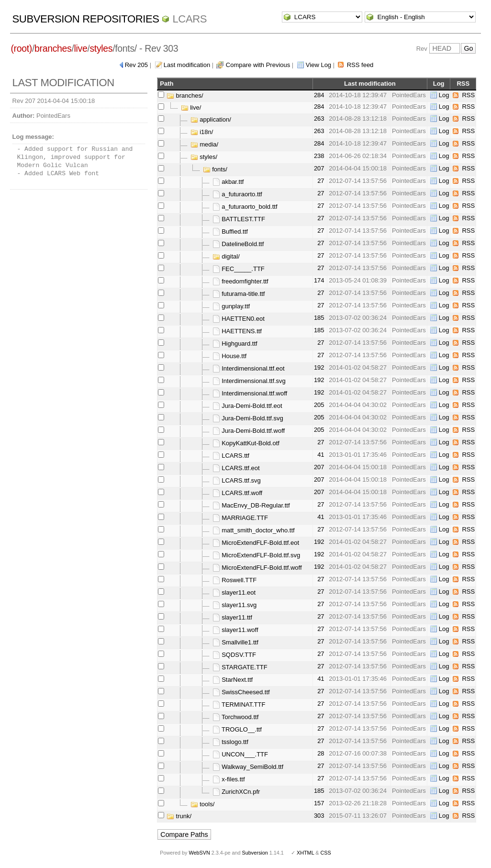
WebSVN (199, 853)
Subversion (255, 853)
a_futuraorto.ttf (237, 194)
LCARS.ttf (231, 456)
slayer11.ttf (232, 617)
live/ (191, 107)
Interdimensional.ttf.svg (249, 381)
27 (321, 181)
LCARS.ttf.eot (236, 468)
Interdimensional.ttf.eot (249, 368)
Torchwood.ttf (236, 717)
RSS (468, 95)
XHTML (305, 853)
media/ (205, 144)
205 (319, 405)
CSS (326, 853)
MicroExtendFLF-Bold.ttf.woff (257, 568)
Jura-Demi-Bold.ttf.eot (247, 406)
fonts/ (215, 169)
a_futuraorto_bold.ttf (245, 207)
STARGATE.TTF (240, 667)
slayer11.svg (235, 605)
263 (319, 118)
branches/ (185, 96)
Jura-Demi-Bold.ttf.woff (249, 431)
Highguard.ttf (235, 344)
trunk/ (179, 816)
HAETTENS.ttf (237, 331)
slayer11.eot (234, 592)
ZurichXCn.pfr (236, 792)
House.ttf (230, 356)
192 (319, 367)
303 (319, 816)
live (81, 48)
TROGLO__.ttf (237, 729)
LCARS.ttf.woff (238, 493)
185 (319, 318)
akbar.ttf (228, 182)
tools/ (203, 804)
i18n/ (202, 132)
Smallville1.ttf (235, 642)
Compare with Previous (258, 65)
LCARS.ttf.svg (237, 480)
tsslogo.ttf (230, 742)
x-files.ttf (229, 779)
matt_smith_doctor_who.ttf (254, 530)
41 (321, 455)
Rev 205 (136, 65)
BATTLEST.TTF (239, 219)
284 (319, 95)
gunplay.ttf (231, 306)
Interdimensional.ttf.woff (250, 393)
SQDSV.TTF (234, 655)
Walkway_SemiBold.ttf (248, 767)
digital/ (226, 256)
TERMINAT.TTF (239, 705)
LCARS (190, 19)
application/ (211, 119)
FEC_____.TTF (239, 269)
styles (101, 48)
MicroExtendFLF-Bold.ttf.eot (256, 543)
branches (53, 48)
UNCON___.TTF (240, 754)
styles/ (204, 157)
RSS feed (360, 65)
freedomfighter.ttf (240, 281)
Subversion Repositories (86, 19)
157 (319, 803)
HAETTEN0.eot (239, 319)
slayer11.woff (235, 630)
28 (321, 753)
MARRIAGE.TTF (240, 518)
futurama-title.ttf (239, 294)
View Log (318, 65)
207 (319, 168)
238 (319, 156)
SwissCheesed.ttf (241, 692)
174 (319, 280)
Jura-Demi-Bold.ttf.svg (248, 418)
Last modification (187, 65)
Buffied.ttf (230, 231)
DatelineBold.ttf (238, 244)
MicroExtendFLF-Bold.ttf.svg (257, 555)
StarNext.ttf (233, 680)
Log (444, 95)
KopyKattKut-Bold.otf (246, 443)
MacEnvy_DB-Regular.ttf (251, 505)
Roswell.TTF (235, 580)
